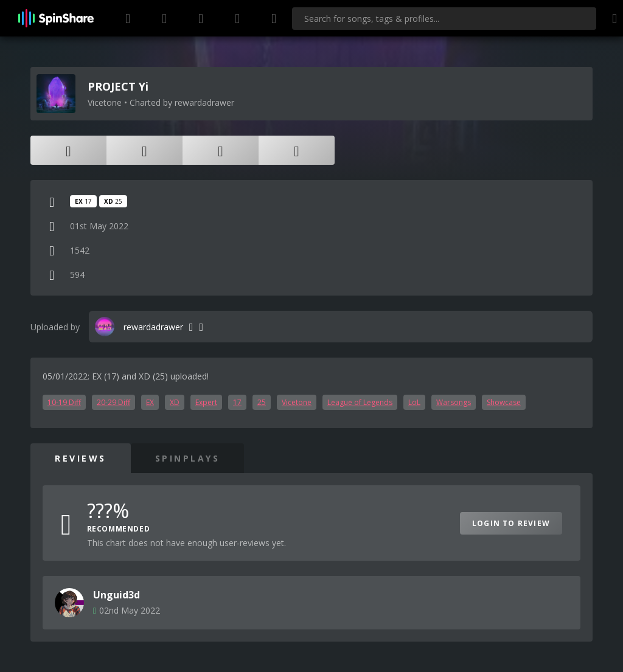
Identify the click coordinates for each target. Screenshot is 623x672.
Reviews (81, 458)
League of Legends (360, 402)
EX (150, 402)
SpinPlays (188, 458)
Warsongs (454, 402)
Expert (206, 402)
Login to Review (511, 523)
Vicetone (297, 402)
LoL (414, 402)
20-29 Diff (113, 402)
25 (262, 402)
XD (175, 402)
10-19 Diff (64, 402)
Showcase (504, 402)
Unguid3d (117, 595)
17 (237, 402)
